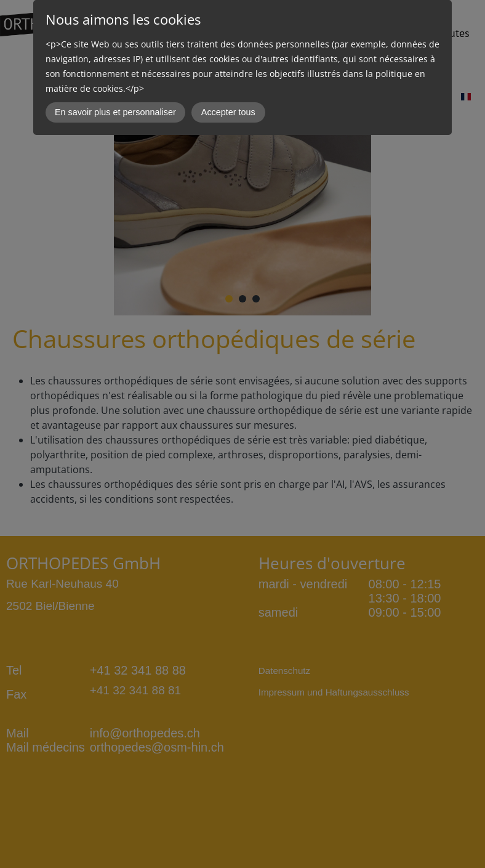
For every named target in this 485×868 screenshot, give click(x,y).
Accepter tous (228, 112)
